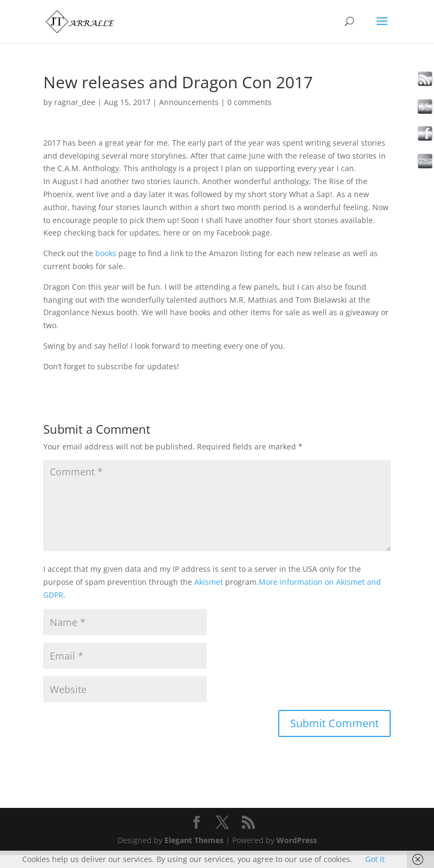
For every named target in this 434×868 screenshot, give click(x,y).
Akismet (209, 582)
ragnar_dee (75, 102)
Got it (375, 859)
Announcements (189, 102)
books (106, 253)
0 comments (249, 102)
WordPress (297, 840)
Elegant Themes (194, 840)
